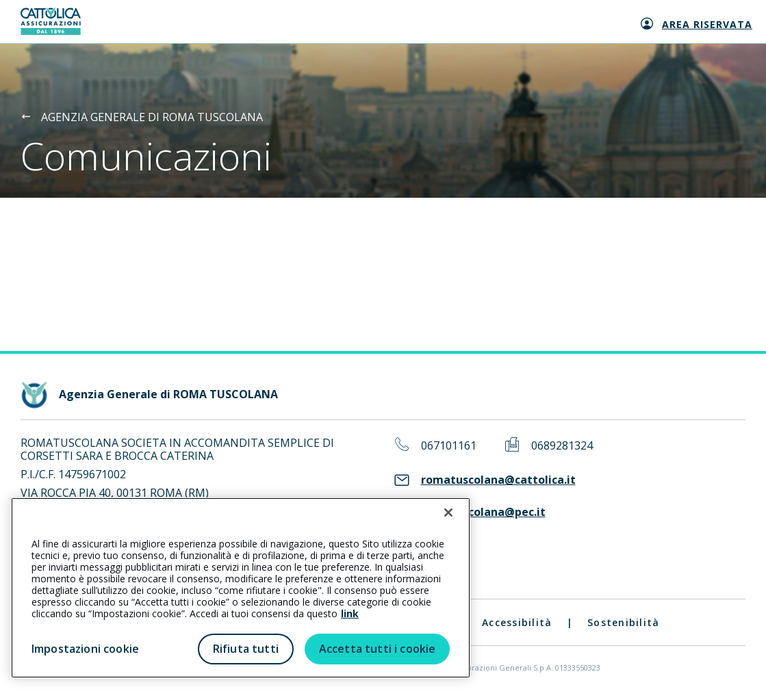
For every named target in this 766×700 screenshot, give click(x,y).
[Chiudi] (448, 513)
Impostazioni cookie (85, 649)
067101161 (449, 446)
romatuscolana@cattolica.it (498, 480)
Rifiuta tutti (246, 649)
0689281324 (562, 446)
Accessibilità (517, 622)
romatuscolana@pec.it (483, 512)
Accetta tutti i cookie (378, 649)
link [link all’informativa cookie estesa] (350, 613)
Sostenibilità (623, 622)
